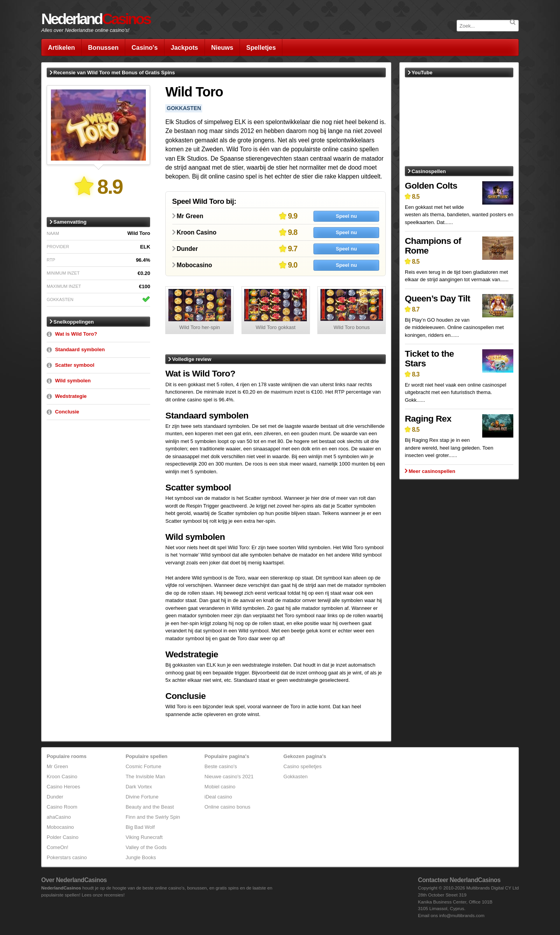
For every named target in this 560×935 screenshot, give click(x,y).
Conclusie (67, 412)
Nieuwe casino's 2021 (229, 777)
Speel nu (346, 216)
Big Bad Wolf (140, 827)
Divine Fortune (142, 797)
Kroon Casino (62, 777)
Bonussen (103, 47)
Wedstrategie (71, 396)
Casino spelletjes (303, 766)
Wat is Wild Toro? (76, 334)
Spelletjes (261, 47)
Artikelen (61, 47)
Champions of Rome (433, 246)
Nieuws (222, 47)
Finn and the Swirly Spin (153, 817)
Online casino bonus (227, 807)
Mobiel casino (220, 787)
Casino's (144, 47)
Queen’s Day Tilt (437, 298)
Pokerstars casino (67, 857)
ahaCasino (59, 817)
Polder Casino (63, 837)
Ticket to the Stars (429, 358)
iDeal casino (218, 797)
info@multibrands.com (462, 915)
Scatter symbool (74, 365)
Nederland (96, 19)
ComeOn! (58, 847)
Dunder (55, 797)
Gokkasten (296, 777)
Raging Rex (428, 418)
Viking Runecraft (144, 837)
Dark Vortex (139, 787)
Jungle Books (141, 857)
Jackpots (184, 47)
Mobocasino (60, 827)
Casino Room (62, 807)
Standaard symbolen (80, 349)
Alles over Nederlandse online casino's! (85, 30)
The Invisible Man (145, 777)
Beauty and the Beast (150, 807)
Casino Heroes (63, 787)
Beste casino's (221, 766)
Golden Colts (431, 186)
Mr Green (57, 766)
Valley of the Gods (146, 847)
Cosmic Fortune (143, 766)
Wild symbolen (73, 381)
